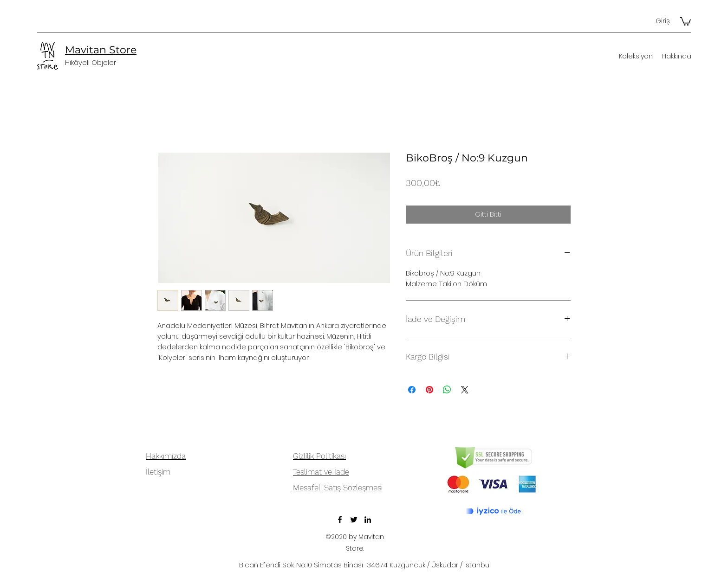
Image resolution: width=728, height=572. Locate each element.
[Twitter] (354, 520)
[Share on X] (465, 390)
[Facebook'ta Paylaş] (412, 390)
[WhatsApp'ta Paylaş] (447, 390)
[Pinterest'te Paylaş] (429, 390)
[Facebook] (340, 520)
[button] (685, 21)
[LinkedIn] (368, 520)
